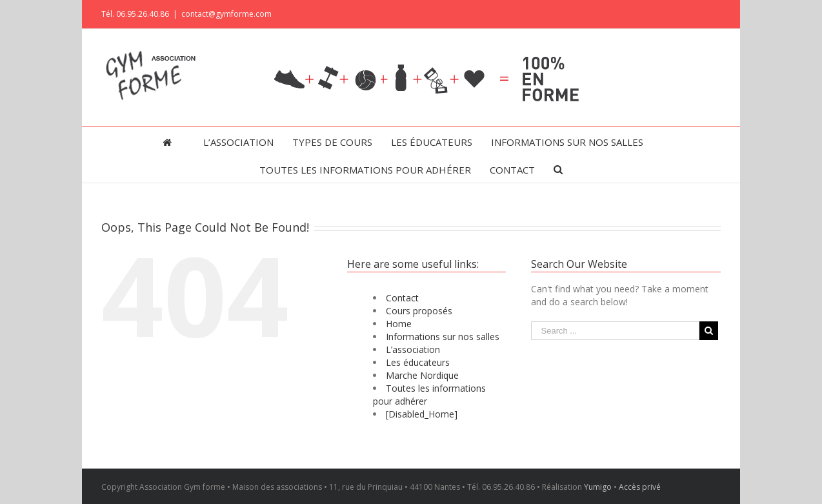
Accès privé (640, 487)
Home (399, 324)
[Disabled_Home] (422, 414)
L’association (413, 349)
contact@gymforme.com (226, 14)
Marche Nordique (422, 375)
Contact (402, 298)
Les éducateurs (418, 362)
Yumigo (598, 487)
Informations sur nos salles (443, 337)
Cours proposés (419, 311)
